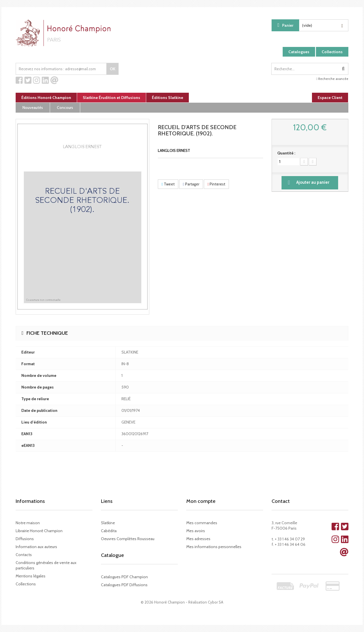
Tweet (168, 184)
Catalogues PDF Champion (124, 577)
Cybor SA (216, 602)
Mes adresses (198, 539)
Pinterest (217, 184)
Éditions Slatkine (167, 98)
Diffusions (25, 539)
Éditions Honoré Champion (46, 98)
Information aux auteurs (36, 547)
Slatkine (108, 523)
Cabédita (109, 531)
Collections (332, 52)
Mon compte (201, 501)
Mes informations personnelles (214, 547)
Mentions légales (31, 576)
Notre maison (28, 523)
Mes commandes (202, 523)
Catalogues (299, 52)
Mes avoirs (196, 531)
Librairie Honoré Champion (39, 531)
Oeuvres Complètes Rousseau (128, 539)
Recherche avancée (332, 79)
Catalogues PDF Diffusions (124, 585)
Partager (191, 184)
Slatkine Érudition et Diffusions (111, 98)
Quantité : (286, 153)
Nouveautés (33, 108)
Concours (65, 108)
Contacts (24, 555)
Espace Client (330, 98)
